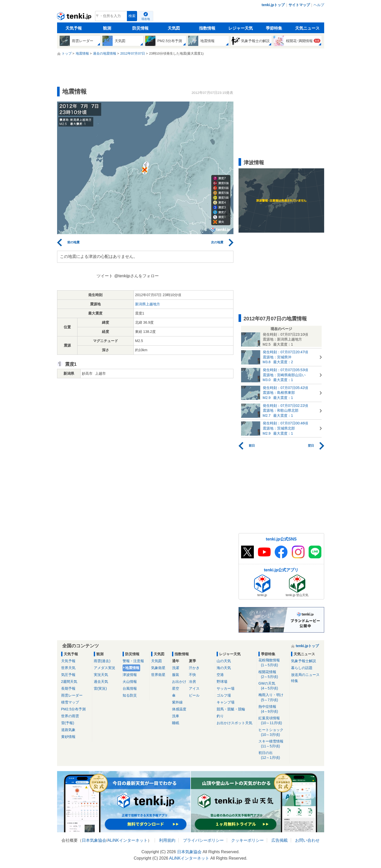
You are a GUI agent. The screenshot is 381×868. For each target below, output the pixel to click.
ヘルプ (319, 5)
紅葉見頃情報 (273, 721)
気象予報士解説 (304, 661)
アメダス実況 (104, 668)
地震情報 (132, 668)
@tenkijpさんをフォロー (136, 276)
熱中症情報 (273, 709)
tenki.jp (75, 17)
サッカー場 (226, 688)
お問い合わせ (307, 840)
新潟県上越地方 (148, 304)
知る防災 (130, 695)
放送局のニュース (305, 675)
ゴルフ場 (224, 695)
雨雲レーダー (72, 695)
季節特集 (274, 28)
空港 (220, 675)
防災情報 (140, 28)
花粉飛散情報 (273, 663)
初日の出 (273, 755)
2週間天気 (69, 682)
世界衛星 (158, 675)
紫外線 (177, 702)
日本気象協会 (94, 840)
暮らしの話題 (302, 668)
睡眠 (176, 723)
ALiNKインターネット (127, 840)
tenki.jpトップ (273, 5)
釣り (220, 716)
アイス (194, 688)
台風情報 (130, 688)
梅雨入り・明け (273, 697)
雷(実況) (100, 688)
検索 (132, 16)
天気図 (174, 28)
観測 (107, 28)
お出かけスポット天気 (234, 723)
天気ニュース (307, 28)
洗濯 (176, 668)
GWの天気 (273, 686)
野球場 (222, 682)
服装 (176, 675)
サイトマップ (299, 5)
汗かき (194, 668)
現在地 (146, 19)
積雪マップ (70, 702)
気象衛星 (158, 668)
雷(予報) (68, 723)
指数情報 (207, 28)
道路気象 (68, 730)
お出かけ (179, 682)
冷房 (192, 682)
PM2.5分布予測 (73, 709)
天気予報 (74, 28)
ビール (194, 695)
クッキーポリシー (247, 840)
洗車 (176, 716)
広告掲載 (280, 840)
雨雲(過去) (102, 661)
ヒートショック (273, 732)
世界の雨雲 (70, 716)
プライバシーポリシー (203, 840)
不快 (192, 675)
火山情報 (130, 682)
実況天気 (101, 675)
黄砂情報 (68, 737)
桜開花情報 (273, 675)
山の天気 (224, 661)
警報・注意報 (133, 661)
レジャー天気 (241, 28)
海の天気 (224, 668)
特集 (295, 681)
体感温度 (179, 709)
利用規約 (167, 840)
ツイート (105, 276)
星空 (176, 688)
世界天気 (68, 668)
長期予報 (68, 688)
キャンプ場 (226, 702)
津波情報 (130, 675)
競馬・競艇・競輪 (231, 709)
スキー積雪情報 (273, 744)
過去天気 (101, 682)
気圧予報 (68, 675)
